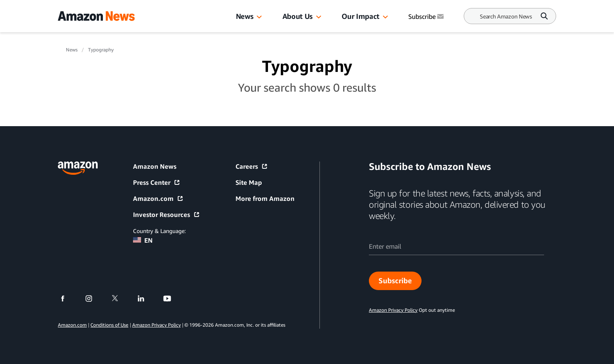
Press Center (157, 182)
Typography (101, 50)
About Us (298, 16)
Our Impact (360, 16)
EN (143, 240)
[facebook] (68, 299)
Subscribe (395, 280)
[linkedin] (146, 299)
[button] (259, 17)
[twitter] (120, 299)
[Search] (506, 16)
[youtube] (172, 299)
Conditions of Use (109, 325)
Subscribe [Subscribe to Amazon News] (427, 16)
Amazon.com (158, 198)
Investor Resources (167, 215)
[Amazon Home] (96, 16)
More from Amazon (265, 198)
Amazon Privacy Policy (157, 325)
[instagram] (94, 299)
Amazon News (155, 166)
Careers (252, 166)
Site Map (249, 182)
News (245, 16)
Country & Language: (159, 231)
